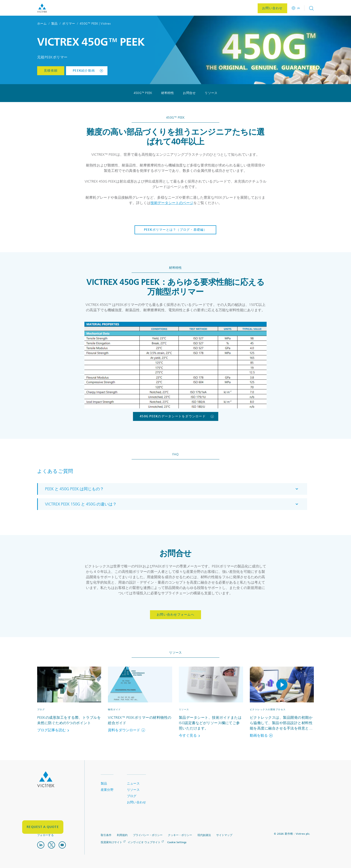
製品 (55, 24)
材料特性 (168, 93)
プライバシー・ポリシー (148, 835)
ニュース (133, 784)
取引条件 (106, 835)
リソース (211, 93)
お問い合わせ (137, 802)
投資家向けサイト (111, 842)
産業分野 (107, 790)
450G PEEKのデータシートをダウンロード (177, 416)
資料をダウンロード (126, 730)
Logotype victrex (42, 8)
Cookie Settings (177, 842)
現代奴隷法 (204, 835)
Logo (46, 779)
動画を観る (261, 736)
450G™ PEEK (143, 93)
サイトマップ (224, 835)
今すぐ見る (190, 736)
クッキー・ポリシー (180, 835)
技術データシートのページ (172, 203)
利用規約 (122, 835)
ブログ (132, 796)
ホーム (42, 24)
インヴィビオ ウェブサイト (144, 842)
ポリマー (69, 24)
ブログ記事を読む (54, 730)
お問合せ (189, 93)
